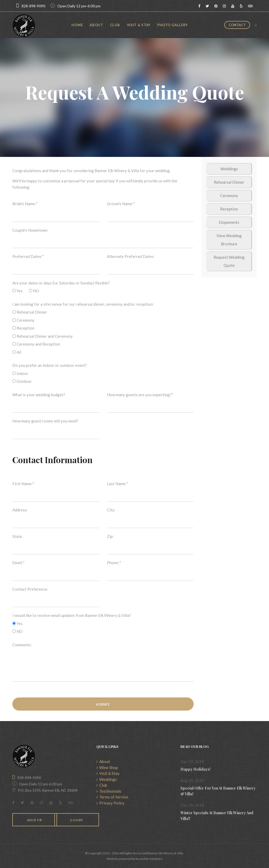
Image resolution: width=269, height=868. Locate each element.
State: (18, 536)
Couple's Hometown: (30, 230)
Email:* (19, 563)
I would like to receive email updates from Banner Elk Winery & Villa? (72, 615)
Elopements (229, 222)
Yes (17, 291)
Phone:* (114, 563)
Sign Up (35, 820)
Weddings (229, 169)
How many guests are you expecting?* (140, 395)
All (17, 352)
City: (111, 510)
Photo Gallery (173, 25)
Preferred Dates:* (28, 256)
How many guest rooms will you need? (45, 421)
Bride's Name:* (25, 204)
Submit (103, 704)
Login (77, 820)
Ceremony (23, 320)
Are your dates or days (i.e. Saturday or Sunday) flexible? (61, 283)
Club (115, 25)
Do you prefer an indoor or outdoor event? (50, 365)
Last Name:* (118, 484)
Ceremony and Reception (36, 344)
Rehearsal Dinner (30, 312)
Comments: (22, 645)
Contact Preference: (30, 589)
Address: (20, 510)
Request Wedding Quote (229, 261)
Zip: (110, 536)
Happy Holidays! (195, 769)
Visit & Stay (139, 25)
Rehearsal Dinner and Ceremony (43, 336)
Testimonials (109, 791)
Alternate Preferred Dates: (131, 256)
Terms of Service (112, 797)
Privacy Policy (110, 803)
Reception (23, 328)
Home (77, 25)
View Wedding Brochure (229, 240)
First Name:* (23, 484)
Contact (237, 25)
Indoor (20, 373)
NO (34, 291)
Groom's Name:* (121, 204)
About (96, 25)
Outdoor (22, 381)
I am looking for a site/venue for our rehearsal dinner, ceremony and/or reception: (83, 304)
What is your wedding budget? (39, 395)
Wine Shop (107, 768)
